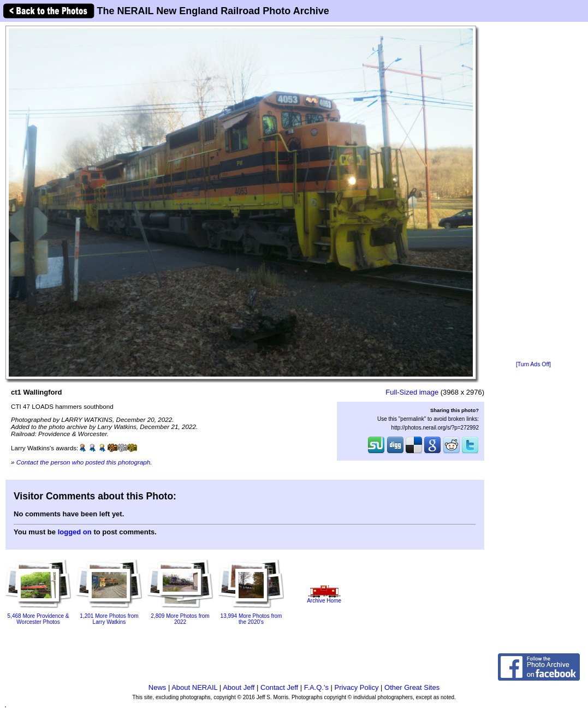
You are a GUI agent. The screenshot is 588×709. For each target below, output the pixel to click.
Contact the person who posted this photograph (84, 462)
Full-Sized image (412, 392)
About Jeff (239, 687)
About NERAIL (194, 687)
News (158, 687)
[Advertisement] (534, 192)
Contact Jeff (279, 687)
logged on (75, 532)
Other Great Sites (412, 687)
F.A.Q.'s (316, 687)
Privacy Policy (357, 687)
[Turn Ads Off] (533, 364)
